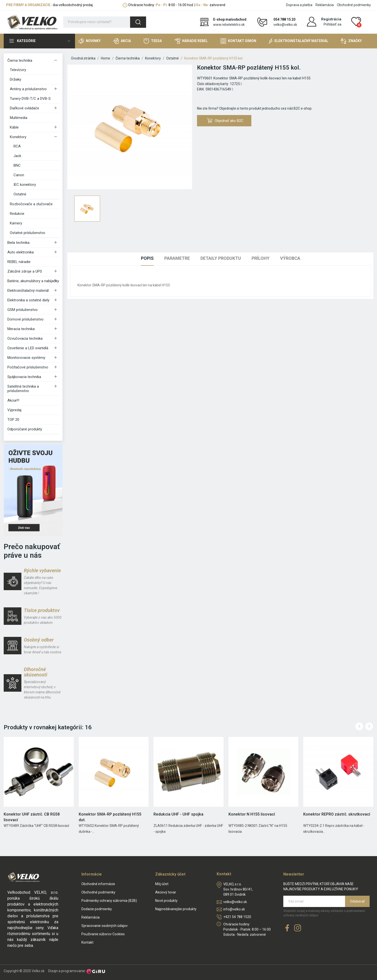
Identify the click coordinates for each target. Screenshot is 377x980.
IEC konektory (25, 185)
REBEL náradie (19, 262)
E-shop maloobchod (230, 19)
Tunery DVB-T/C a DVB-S (30, 99)
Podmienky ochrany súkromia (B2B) (109, 901)
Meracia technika (21, 329)
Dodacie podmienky (97, 909)
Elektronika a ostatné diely (28, 300)
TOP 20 (13, 420)
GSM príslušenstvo (23, 310)
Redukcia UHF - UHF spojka (178, 814)
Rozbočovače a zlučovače (31, 204)
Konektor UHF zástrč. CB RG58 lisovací (32, 817)
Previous (359, 726)
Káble (14, 127)
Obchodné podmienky (354, 5)
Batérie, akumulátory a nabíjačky (33, 281)
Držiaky (15, 79)
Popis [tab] (147, 258)
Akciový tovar (166, 892)
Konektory (18, 137)
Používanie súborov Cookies (103, 934)
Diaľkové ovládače (24, 108)
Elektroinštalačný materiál (28, 291)
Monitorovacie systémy (26, 358)
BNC (17, 165)
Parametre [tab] (177, 258)
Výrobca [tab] (290, 258)
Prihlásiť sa (332, 24)
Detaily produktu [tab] (221, 258)
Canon (19, 175)
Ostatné (20, 194)
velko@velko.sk (285, 25)
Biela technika (18, 243)
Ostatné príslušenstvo (28, 233)
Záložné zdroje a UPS (25, 271)
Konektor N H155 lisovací (252, 814)
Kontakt (87, 942)
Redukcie (17, 214)
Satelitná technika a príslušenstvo (23, 389)
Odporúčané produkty (25, 429)
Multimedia (19, 118)
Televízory (18, 70)
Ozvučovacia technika (25, 338)
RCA (17, 146)
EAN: (201, 89)
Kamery (16, 223)
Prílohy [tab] (261, 258)
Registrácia (331, 19)
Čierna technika (20, 60)
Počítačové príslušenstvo (28, 367)
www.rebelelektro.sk (229, 25)
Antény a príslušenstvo (28, 89)
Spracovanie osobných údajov (105, 926)
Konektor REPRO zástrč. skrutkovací (337, 814)
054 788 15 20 (284, 19)
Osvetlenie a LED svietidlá (28, 348)
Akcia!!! (13, 400)
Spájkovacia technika (24, 377)
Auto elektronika (21, 252)
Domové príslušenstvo (25, 319)
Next (369, 726)
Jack (17, 156)
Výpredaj (14, 410)
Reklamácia (325, 5)
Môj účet (162, 884)
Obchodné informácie (98, 884)
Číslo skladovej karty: (213, 84)
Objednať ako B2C (226, 121)
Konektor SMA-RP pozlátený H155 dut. (110, 817)
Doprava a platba (299, 5)
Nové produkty (166, 901)
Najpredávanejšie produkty (176, 909)
